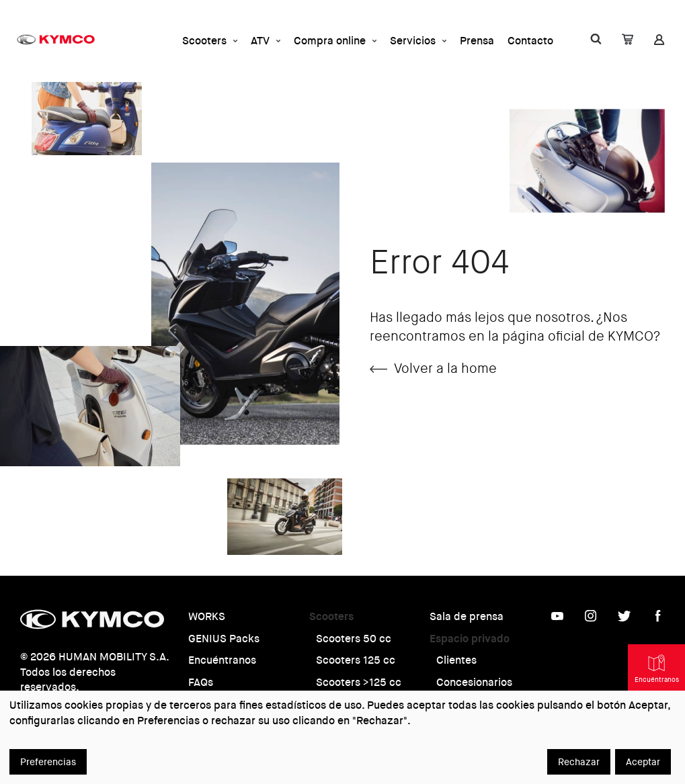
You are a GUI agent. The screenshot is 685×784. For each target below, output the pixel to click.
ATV (266, 41)
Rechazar (579, 762)
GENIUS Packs (224, 639)
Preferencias (48, 762)
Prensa (477, 41)
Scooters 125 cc (356, 660)
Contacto (530, 41)
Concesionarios (474, 682)
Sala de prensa (467, 616)
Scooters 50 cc (354, 639)
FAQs (201, 682)
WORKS (207, 616)
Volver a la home (433, 369)
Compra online (335, 41)
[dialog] (342, 737)
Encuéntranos (222, 660)
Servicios (418, 41)
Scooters (210, 41)
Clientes (456, 660)
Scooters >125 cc (359, 682)
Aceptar (643, 762)
